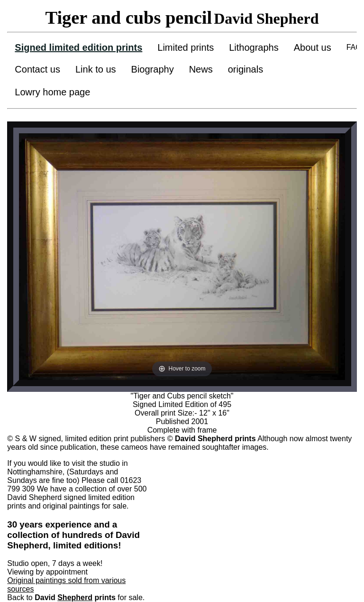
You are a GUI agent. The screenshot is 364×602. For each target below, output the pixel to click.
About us (313, 47)
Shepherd (75, 597)
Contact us (37, 69)
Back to (32, 597)
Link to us (96, 69)
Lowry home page (52, 92)
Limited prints (186, 47)
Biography (153, 69)
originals (246, 69)
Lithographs (254, 47)
